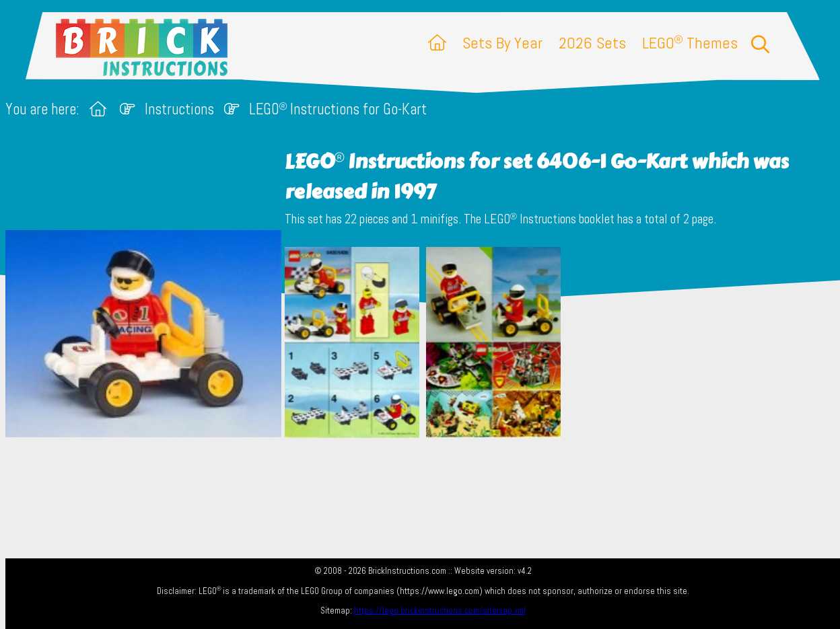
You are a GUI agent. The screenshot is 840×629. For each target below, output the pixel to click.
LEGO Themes (690, 43)
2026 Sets (592, 43)
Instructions (179, 109)
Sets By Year (502, 43)
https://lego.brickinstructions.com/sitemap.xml (440, 610)
